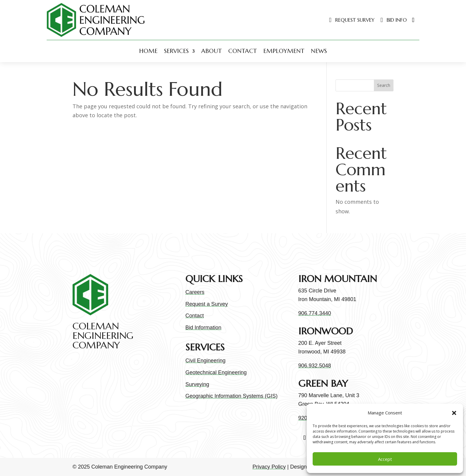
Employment (284, 51)
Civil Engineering (206, 361)
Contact (243, 51)
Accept (385, 459)
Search (384, 85)
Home (148, 51)
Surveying (197, 384)
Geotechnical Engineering (216, 372)
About (211, 51)
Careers (195, 292)
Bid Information (203, 328)
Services (176, 51)
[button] (454, 413)
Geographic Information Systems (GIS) (232, 396)
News (319, 51)
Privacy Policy (269, 467)
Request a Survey (207, 304)
